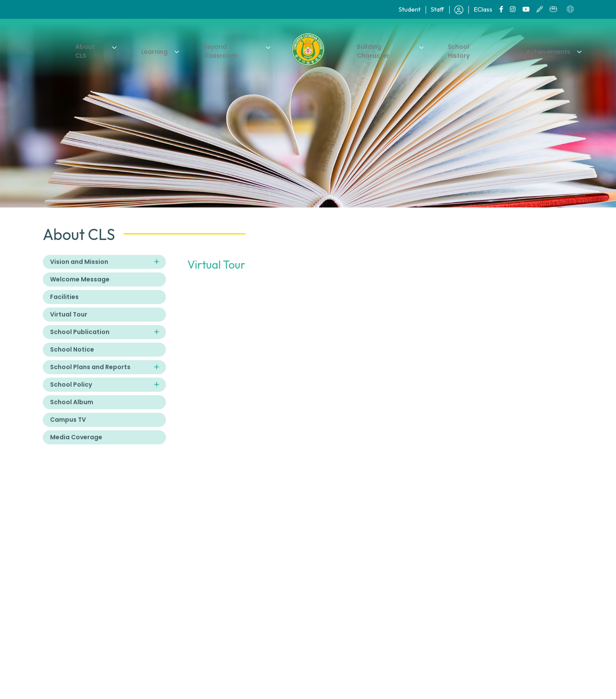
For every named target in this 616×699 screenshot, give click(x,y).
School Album (72, 411)
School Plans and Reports (90, 376)
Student (410, 9)
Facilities (64, 305)
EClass (483, 9)
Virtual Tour (69, 323)
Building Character (384, 50)
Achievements (539, 50)
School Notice (72, 358)
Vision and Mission (79, 270)
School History (465, 50)
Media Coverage (76, 446)
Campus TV (68, 428)
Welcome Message (80, 288)
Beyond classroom (231, 50)
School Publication (80, 341)
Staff (437, 9)
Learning (159, 50)
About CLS (101, 50)
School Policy (71, 393)
